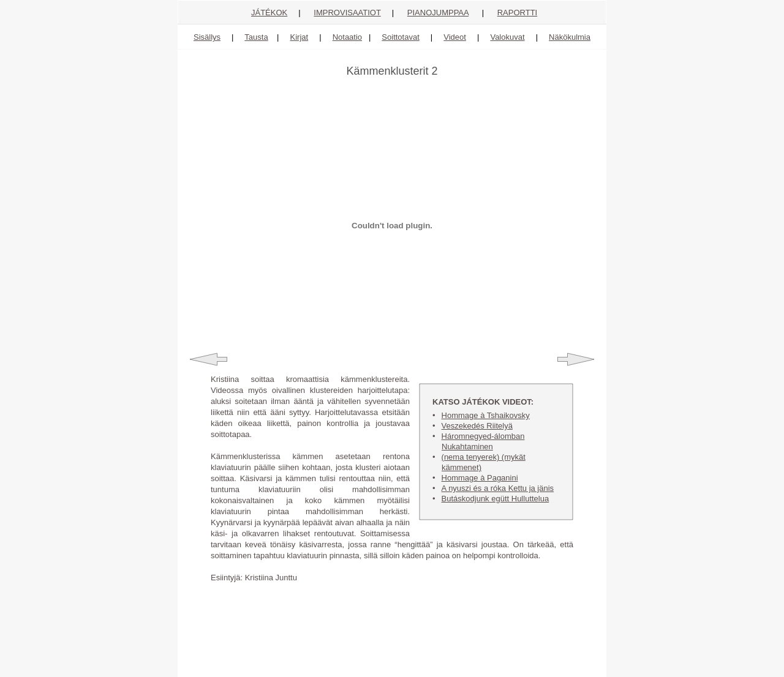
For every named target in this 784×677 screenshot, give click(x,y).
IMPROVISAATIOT (347, 13)
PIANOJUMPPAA (438, 13)
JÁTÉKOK (269, 13)
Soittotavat (400, 37)
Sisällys (207, 37)
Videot (455, 37)
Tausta (256, 37)
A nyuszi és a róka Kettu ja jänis (498, 488)
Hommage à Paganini (480, 478)
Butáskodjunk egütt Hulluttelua (496, 499)
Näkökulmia (570, 37)
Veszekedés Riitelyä (477, 426)
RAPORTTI (518, 13)
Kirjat (300, 37)
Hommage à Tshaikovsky (486, 415)
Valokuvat (507, 37)
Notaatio (347, 37)
